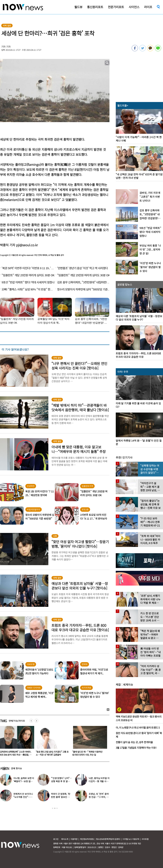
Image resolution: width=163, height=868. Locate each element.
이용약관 (74, 839)
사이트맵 (145, 839)
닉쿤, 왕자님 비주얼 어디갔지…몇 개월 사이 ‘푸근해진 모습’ (99, 781)
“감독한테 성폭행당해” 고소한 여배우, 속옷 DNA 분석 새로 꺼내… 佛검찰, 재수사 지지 (52, 755)
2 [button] (55, 808)
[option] (52, 742)
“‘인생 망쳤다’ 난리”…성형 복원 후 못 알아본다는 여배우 (61, 781)
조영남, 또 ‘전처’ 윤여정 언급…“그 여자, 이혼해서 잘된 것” (99, 797)
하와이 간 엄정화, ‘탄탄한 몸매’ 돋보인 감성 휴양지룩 (61, 797)
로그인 (56, 839)
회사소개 (65, 839)
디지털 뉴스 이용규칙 (131, 839)
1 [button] (53, 808)
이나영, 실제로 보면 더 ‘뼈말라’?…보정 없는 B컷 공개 (24, 781)
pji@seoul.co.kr (27, 245)
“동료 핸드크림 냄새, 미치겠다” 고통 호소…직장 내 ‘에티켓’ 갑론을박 (89, 753)
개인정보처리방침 (87, 839)
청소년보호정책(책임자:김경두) (108, 839)
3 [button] (57, 808)
